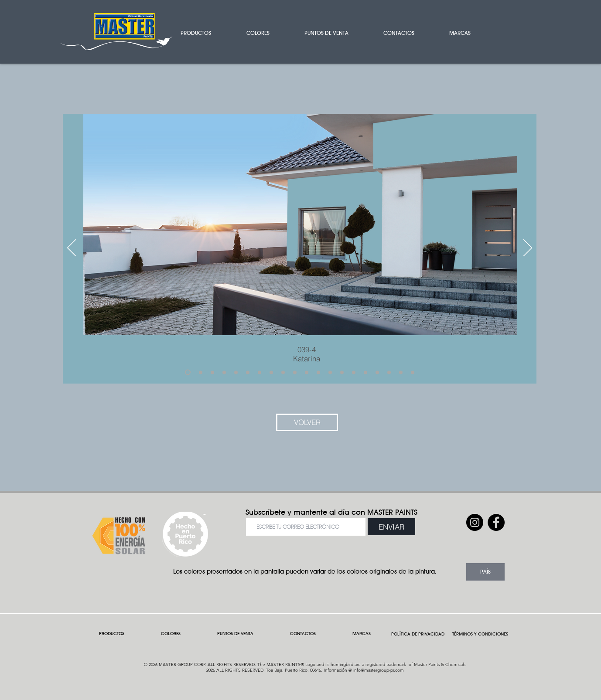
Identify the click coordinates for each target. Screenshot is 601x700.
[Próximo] (528, 248)
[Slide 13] (330, 372)
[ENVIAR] (391, 527)
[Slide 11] (307, 372)
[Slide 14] (342, 372)
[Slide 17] (377, 372)
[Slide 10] (295, 372)
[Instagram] (475, 522)
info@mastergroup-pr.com (379, 670)
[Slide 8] (271, 372)
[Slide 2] (201, 372)
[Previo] (72, 248)
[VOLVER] (307, 422)
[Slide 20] (413, 372)
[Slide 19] (401, 372)
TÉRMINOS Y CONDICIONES (480, 634)
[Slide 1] (188, 372)
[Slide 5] (236, 372)
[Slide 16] (365, 372)
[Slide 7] (260, 372)
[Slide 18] (389, 372)
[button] (207, 33)
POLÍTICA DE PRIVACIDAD (419, 634)
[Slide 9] (283, 372)
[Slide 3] (212, 372)
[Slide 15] (354, 372)
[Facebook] (496, 522)
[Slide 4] (224, 372)
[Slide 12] (318, 372)
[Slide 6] (248, 372)
